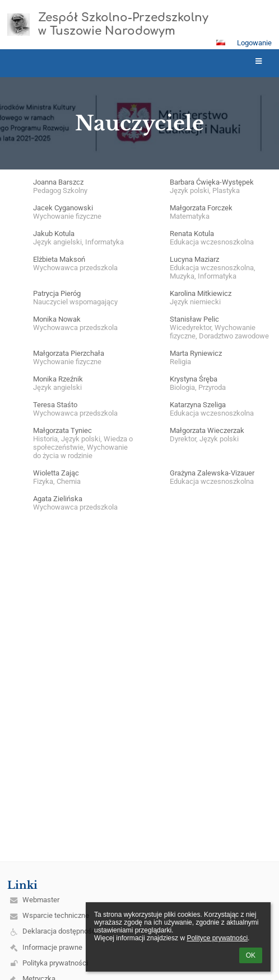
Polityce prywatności (217, 938)
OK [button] (251, 955)
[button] (221, 43)
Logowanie (254, 43)
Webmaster (41, 900)
